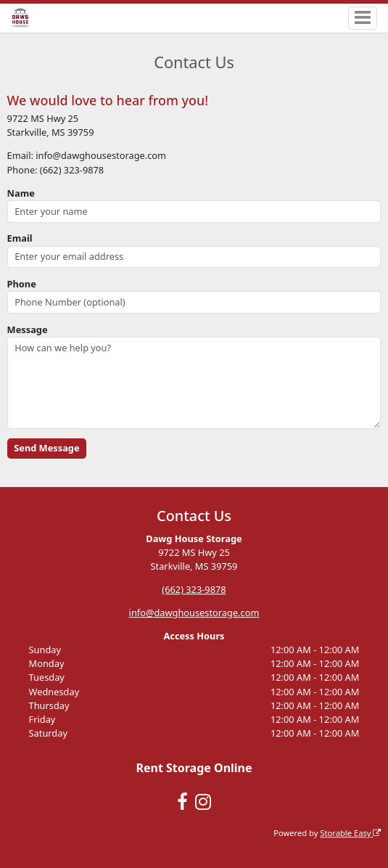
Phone (22, 284)
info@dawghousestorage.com (194, 613)
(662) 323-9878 (194, 589)
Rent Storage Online (194, 768)
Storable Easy (350, 833)
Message (28, 329)
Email (20, 238)
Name (21, 193)
